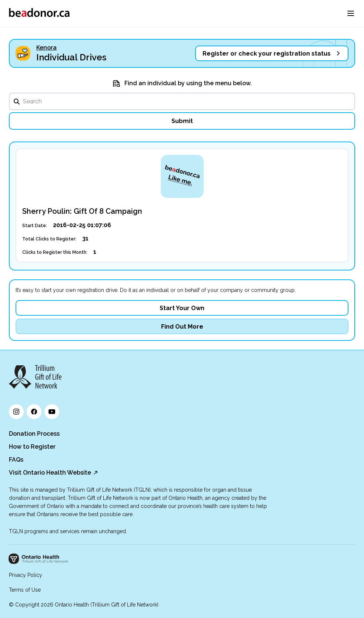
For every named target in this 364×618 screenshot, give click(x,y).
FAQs (16, 460)
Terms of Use (25, 590)
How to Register (32, 447)
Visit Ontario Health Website (50, 473)
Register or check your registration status (267, 54)
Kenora (46, 48)
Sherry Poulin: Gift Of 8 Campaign (82, 211)
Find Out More (182, 327)
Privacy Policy (26, 575)
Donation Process (34, 434)
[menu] (351, 13)
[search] (182, 101)
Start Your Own (182, 308)
